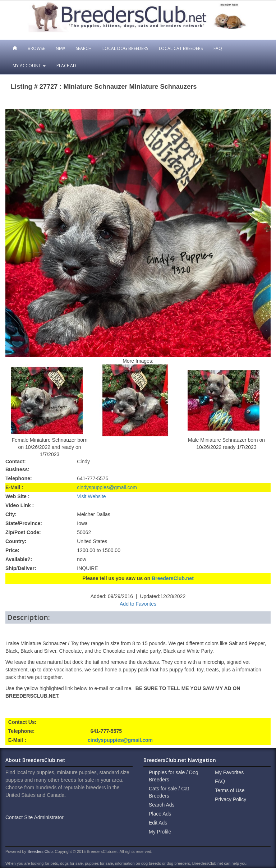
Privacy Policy (231, 799)
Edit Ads (158, 823)
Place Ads (160, 814)
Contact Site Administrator (34, 817)
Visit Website (91, 496)
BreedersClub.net (173, 578)
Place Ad (66, 66)
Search (84, 48)
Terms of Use (230, 790)
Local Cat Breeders (181, 48)
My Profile (160, 832)
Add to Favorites (138, 604)
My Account (29, 66)
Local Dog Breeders (125, 48)
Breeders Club (40, 851)
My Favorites (229, 772)
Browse (36, 48)
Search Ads (162, 805)
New (60, 48)
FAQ (218, 48)
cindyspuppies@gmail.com (107, 487)
